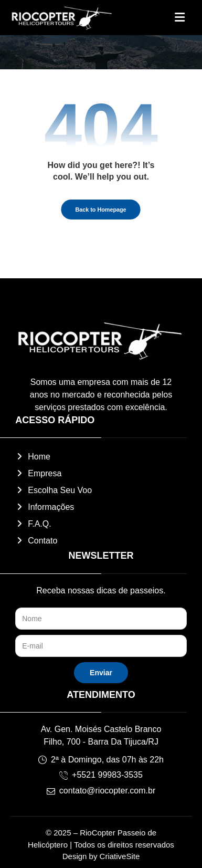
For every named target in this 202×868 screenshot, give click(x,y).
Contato (36, 541)
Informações (45, 507)
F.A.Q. (33, 524)
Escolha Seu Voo (54, 490)
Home (33, 457)
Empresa (38, 473)
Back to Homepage (101, 210)
